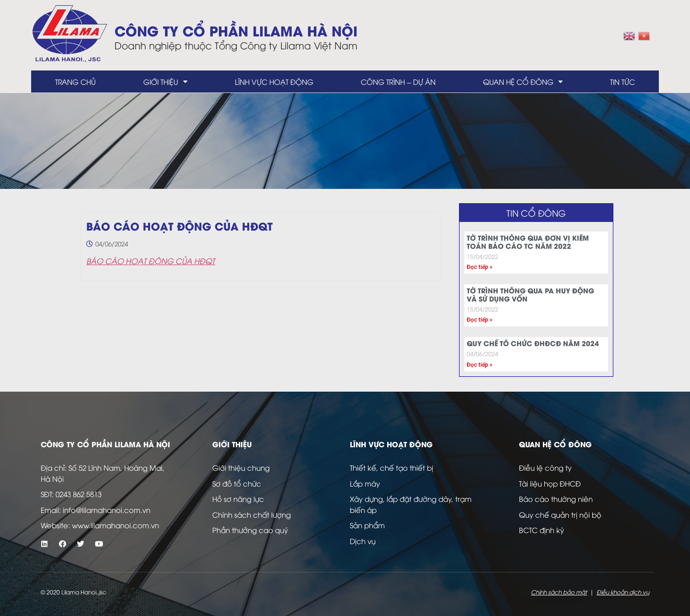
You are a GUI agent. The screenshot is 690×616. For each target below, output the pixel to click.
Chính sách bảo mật (559, 592)
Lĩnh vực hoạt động (274, 81)
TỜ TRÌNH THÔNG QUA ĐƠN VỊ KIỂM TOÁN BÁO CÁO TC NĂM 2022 (528, 242)
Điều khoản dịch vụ (623, 592)
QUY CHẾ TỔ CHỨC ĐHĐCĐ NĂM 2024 (533, 343)
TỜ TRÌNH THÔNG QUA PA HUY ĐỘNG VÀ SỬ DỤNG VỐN (530, 294)
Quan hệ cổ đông (523, 82)
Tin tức (622, 81)
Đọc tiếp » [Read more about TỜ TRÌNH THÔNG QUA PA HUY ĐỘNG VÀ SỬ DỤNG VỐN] (480, 320)
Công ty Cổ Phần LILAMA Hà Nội (236, 30)
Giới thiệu (165, 82)
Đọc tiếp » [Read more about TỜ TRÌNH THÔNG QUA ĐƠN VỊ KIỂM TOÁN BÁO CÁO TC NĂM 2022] (480, 267)
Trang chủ (75, 81)
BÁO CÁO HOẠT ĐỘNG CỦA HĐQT (151, 261)
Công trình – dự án (398, 81)
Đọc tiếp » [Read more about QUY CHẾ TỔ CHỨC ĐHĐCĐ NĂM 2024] (480, 365)
